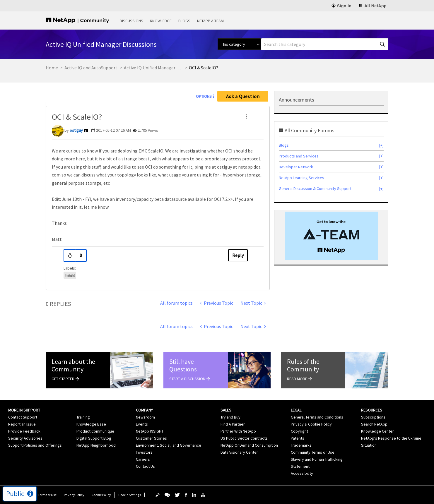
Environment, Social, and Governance (169, 445)
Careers (143, 459)
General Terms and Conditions (317, 417)
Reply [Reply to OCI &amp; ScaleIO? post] (238, 255)
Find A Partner (233, 424)
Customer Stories (151, 438)
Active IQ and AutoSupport (91, 68)
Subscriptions (373, 417)
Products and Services (299, 156)
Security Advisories (25, 438)
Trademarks (301, 445)
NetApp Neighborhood (96, 445)
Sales (226, 410)
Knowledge (161, 21)
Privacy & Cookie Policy (311, 424)
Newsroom (145, 417)
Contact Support (23, 417)
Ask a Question (243, 96)
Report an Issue (22, 424)
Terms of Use (47, 495)
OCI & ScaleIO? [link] (204, 68)
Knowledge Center (377, 431)
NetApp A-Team (210, 21)
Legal (296, 410)
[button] (247, 116)
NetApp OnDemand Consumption (249, 445)
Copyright (299, 431)
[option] (331, 236)
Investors (144, 452)
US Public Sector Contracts (244, 438)
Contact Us (145, 466)
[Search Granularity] (239, 44)
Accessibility (302, 473)
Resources (372, 410)
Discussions (131, 21)
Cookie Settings (130, 495)
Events (142, 424)
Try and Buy (230, 417)
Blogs (184, 21)
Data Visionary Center (239, 452)
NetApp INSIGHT (150, 431)
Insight (70, 275)
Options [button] (204, 96)
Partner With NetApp (238, 431)
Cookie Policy (101, 495)
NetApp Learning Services (301, 178)
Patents (298, 438)
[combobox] (325, 44)
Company (144, 410)
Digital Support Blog (94, 438)
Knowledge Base (91, 424)
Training (83, 417)
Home (52, 68)
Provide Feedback (24, 431)
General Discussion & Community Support (315, 188)
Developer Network (296, 167)
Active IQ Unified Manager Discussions (153, 68)
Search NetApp (374, 424)
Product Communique (95, 431)
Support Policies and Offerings (35, 445)
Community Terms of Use (313, 452)
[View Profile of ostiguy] (76, 130)
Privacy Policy (74, 495)
